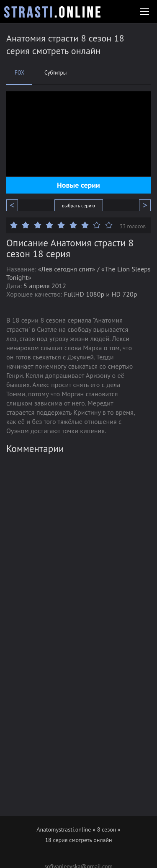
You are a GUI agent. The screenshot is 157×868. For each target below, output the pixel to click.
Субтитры (55, 73)
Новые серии (78, 185)
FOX (19, 73)
